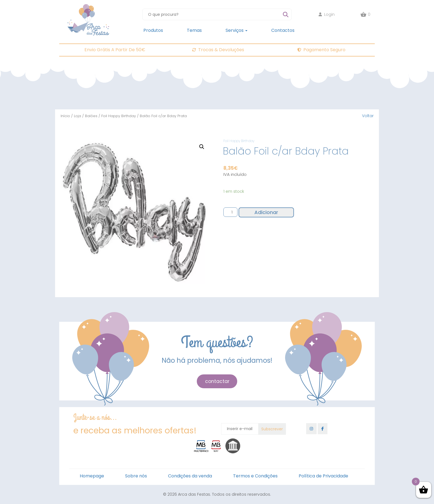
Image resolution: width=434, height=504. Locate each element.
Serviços (237, 30)
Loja (77, 116)
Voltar (368, 116)
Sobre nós (136, 476)
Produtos (153, 30)
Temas (194, 30)
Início (65, 116)
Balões (91, 116)
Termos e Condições (255, 476)
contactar (217, 381)
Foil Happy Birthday (119, 116)
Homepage (92, 476)
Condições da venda (190, 476)
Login (327, 14)
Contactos (283, 30)
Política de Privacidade (323, 476)
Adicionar (266, 212)
